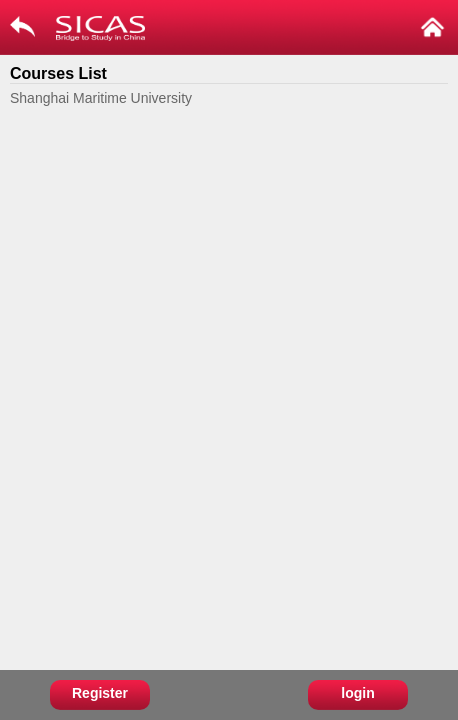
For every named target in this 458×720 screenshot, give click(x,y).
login (357, 693)
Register (100, 693)
